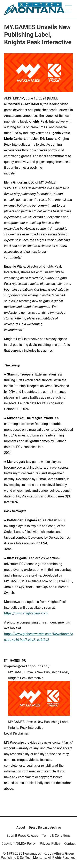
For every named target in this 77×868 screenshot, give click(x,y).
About (21, 828)
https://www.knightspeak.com (26, 613)
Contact (70, 844)
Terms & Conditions (56, 836)
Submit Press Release (22, 836)
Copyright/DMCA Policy (19, 844)
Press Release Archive (45, 828)
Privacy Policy (50, 844)
